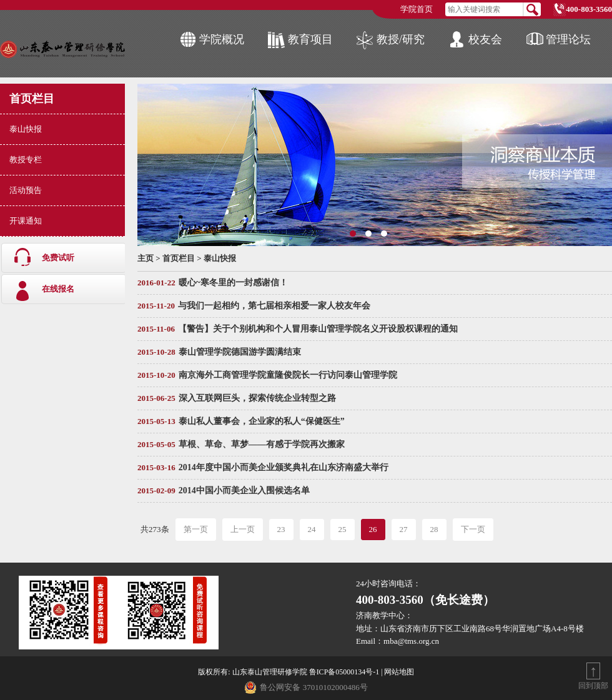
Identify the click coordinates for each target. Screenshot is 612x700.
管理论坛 (568, 39)
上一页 (243, 529)
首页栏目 (32, 99)
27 (404, 529)
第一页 (196, 529)
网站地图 (399, 672)
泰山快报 (26, 129)
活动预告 (26, 190)
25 (343, 529)
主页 (146, 258)
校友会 (485, 39)
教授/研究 (401, 39)
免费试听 (58, 258)
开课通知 (26, 221)
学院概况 (222, 39)
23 (281, 529)
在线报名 (58, 289)
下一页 (473, 529)
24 (312, 529)
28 (434, 529)
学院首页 (417, 9)
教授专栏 (26, 160)
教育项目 (310, 39)
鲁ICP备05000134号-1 (344, 672)
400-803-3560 (589, 9)
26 (373, 529)
